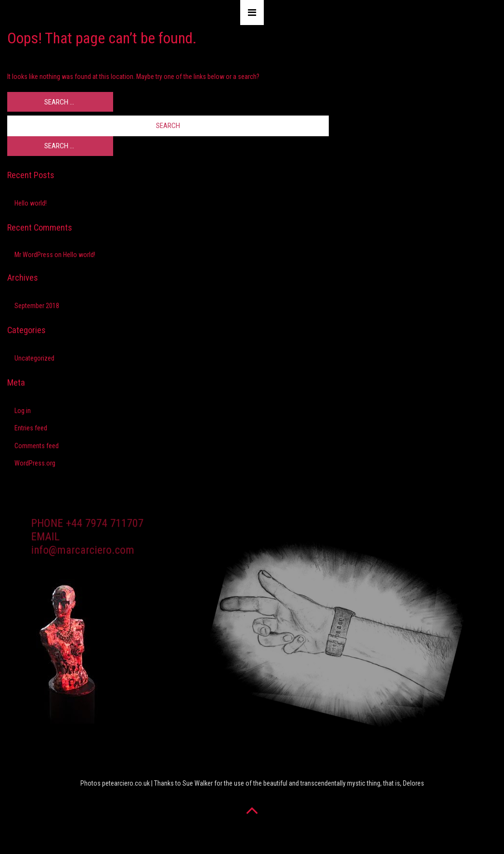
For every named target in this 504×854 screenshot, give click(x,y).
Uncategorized (34, 358)
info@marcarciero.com (83, 553)
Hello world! (31, 203)
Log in (23, 411)
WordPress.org (35, 463)
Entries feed (31, 428)
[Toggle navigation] (252, 13)
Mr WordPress (34, 255)
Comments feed (37, 446)
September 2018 (37, 306)
